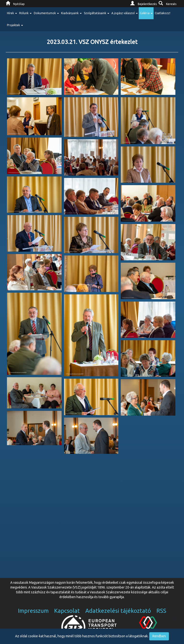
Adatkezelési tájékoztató (118, 611)
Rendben (159, 636)
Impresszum (33, 611)
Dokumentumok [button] (46, 13)
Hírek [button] (12, 13)
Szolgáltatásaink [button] (97, 13)
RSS (161, 611)
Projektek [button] (15, 25)
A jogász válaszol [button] (125, 13)
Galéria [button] (146, 13)
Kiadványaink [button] (71, 13)
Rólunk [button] (25, 13)
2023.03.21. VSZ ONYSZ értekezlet (92, 42)
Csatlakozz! (163, 13)
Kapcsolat (67, 611)
